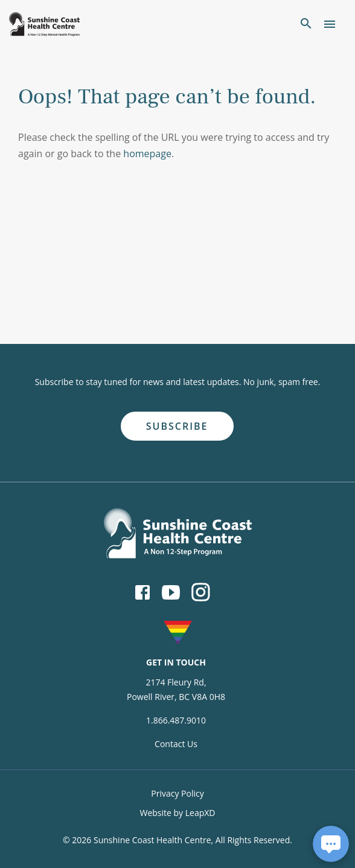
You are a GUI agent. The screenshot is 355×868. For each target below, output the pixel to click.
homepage (147, 154)
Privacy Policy (177, 793)
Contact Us (176, 744)
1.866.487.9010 (176, 720)
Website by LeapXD (177, 813)
